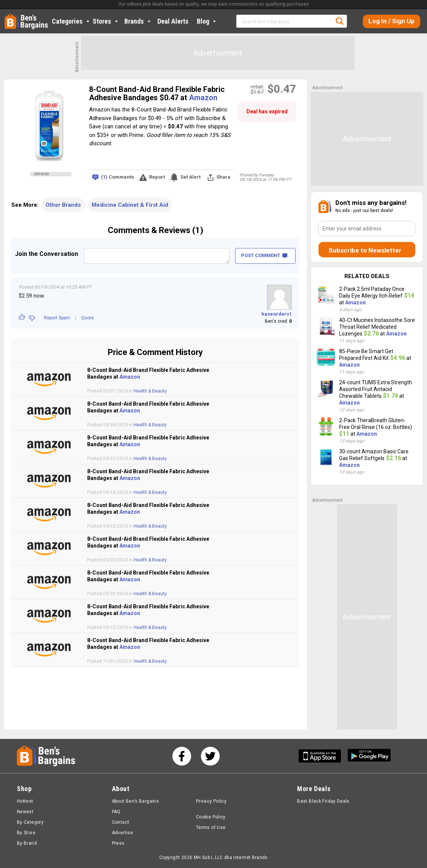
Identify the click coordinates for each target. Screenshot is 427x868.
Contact (121, 822)
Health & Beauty (150, 391)
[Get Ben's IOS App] (323, 756)
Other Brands (63, 205)
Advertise (122, 833)
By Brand (27, 843)
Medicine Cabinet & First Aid (130, 205)
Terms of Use (211, 827)
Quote (88, 318)
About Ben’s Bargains (135, 801)
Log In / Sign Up (392, 21)
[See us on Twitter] (210, 756)
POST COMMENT (264, 255)
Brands (138, 21)
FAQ (116, 812)
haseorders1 (277, 314)
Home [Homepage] (10, 17)
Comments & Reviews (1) (155, 230)
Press (118, 843)
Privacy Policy (211, 801)
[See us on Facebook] (182, 756)
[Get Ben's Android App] (369, 756)
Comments (118, 177)
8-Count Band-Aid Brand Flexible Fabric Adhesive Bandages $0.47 (157, 93)
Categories (71, 21)
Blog (207, 21)
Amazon (203, 98)
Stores (106, 21)
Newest (25, 812)
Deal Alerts (173, 21)
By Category (30, 822)
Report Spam (57, 318)
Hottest (25, 801)
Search (339, 21)
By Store (26, 833)
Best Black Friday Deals (323, 801)
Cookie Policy (211, 817)
